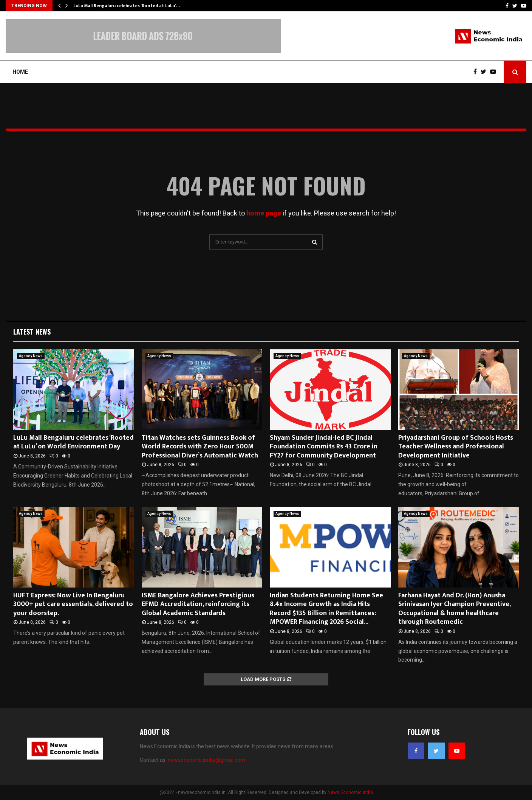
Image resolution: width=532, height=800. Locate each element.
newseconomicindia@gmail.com (206, 760)
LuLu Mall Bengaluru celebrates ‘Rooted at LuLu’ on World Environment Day (73, 442)
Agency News (31, 356)
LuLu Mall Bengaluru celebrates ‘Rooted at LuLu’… (127, 6)
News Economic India (350, 792)
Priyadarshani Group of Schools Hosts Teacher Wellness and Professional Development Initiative (456, 447)
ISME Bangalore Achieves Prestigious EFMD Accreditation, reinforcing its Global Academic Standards (198, 604)
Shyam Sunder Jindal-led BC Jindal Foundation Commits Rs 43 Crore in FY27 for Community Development (324, 447)
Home (20, 72)
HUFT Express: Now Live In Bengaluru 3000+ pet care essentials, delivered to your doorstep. (73, 604)
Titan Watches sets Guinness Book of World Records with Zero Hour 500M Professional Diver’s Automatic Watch (200, 447)
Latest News (32, 332)
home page (264, 213)
